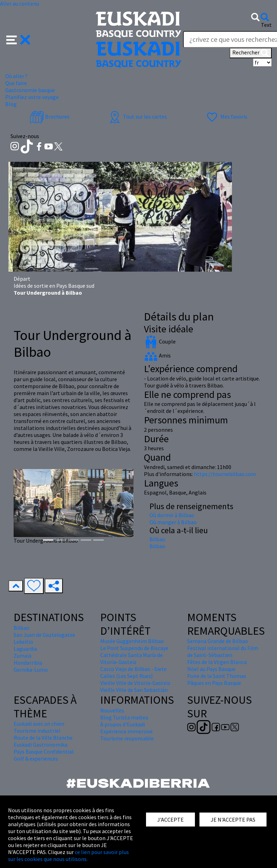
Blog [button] (11, 104)
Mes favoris (226, 116)
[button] (18, 39)
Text (266, 25)
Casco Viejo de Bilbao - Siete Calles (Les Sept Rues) (133, 672)
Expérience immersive (126, 731)
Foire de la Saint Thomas (217, 676)
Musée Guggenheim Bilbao (132, 641)
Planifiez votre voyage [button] (32, 97)
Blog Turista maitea (124, 717)
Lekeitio (23, 642)
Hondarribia (28, 663)
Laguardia (25, 649)
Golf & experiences (36, 758)
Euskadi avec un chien (39, 724)
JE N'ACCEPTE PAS (233, 820)
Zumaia (23, 656)
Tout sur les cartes (137, 116)
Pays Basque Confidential (44, 752)
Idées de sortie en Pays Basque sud (54, 286)
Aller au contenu (20, 3)
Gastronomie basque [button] (30, 90)
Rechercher (251, 53)
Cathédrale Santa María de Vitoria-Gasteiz (132, 658)
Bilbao (157, 539)
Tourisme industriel (37, 731)
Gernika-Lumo (31, 670)
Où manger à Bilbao (173, 522)
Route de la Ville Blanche (43, 738)
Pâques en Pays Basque (214, 683)
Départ (22, 279)
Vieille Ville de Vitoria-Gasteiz (135, 683)
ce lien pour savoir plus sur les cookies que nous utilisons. (68, 855)
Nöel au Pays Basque (211, 669)
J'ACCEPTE (170, 820)
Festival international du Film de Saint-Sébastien (223, 651)
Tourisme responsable (127, 738)
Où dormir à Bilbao (172, 515)
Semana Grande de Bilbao (218, 641)
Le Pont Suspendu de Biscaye (134, 648)
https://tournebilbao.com (225, 474)
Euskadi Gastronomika (41, 745)
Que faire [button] (16, 83)
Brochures (50, 116)
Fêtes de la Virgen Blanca (217, 662)
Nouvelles (112, 710)
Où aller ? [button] (16, 76)
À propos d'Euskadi (123, 724)
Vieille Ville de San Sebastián (134, 690)
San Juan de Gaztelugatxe (44, 635)
